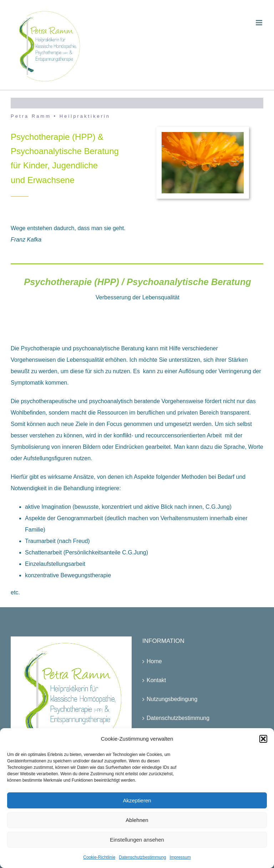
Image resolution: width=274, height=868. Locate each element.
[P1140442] (203, 135)
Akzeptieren (137, 800)
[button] (263, 739)
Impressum (180, 857)
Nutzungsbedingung (172, 699)
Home (154, 661)
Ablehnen (137, 820)
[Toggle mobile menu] (260, 23)
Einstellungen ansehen (137, 840)
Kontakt (156, 680)
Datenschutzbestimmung (142, 857)
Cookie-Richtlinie (99, 857)
